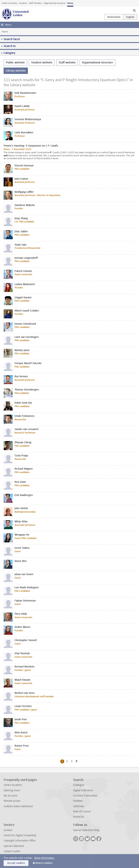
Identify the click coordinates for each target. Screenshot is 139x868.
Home (5, 32)
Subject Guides (12, 851)
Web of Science (82, 812)
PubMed (78, 801)
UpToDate (79, 806)
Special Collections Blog (86, 830)
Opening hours (12, 790)
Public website (15, 62)
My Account (10, 796)
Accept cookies (16, 863)
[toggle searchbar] (134, 10)
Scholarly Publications (85, 796)
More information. (44, 858)
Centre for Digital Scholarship (20, 835)
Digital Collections (83, 790)
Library (70, 3)
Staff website (67, 62)
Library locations (13, 785)
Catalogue (79, 785)
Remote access (12, 801)
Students (23, 3)
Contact (8, 830)
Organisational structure (54, 3)
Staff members (35, 3)
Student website (42, 62)
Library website (16, 71)
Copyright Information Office (20, 841)
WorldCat (78, 817)
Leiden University (9, 3)
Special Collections (14, 846)
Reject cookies (44, 863)
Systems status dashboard (18, 806)
